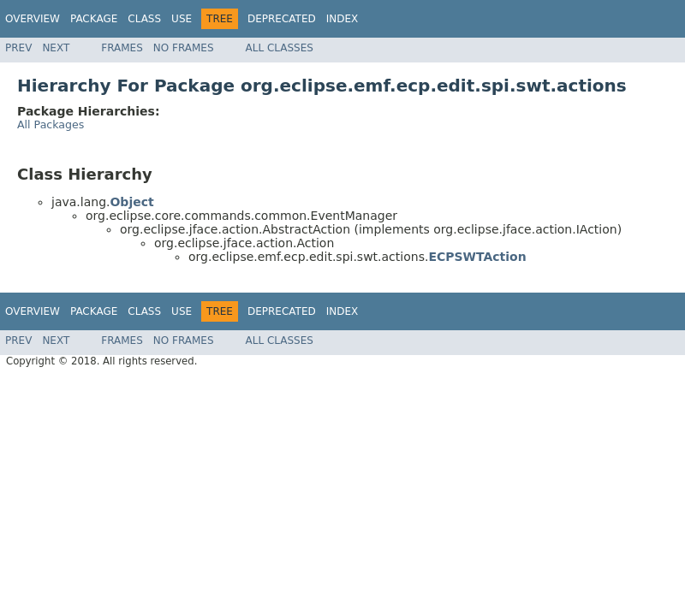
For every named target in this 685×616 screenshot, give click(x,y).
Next (56, 48)
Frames (122, 48)
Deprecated (282, 19)
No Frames (184, 48)
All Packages (51, 124)
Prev (18, 48)
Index (342, 19)
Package (94, 19)
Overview (33, 19)
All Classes (280, 48)
